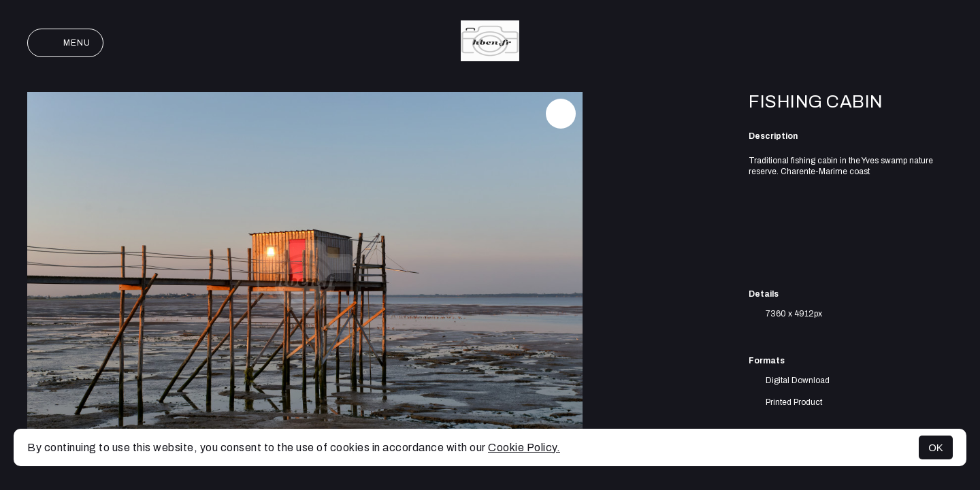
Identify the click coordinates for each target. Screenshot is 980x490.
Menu (65, 43)
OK (936, 447)
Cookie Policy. (524, 447)
